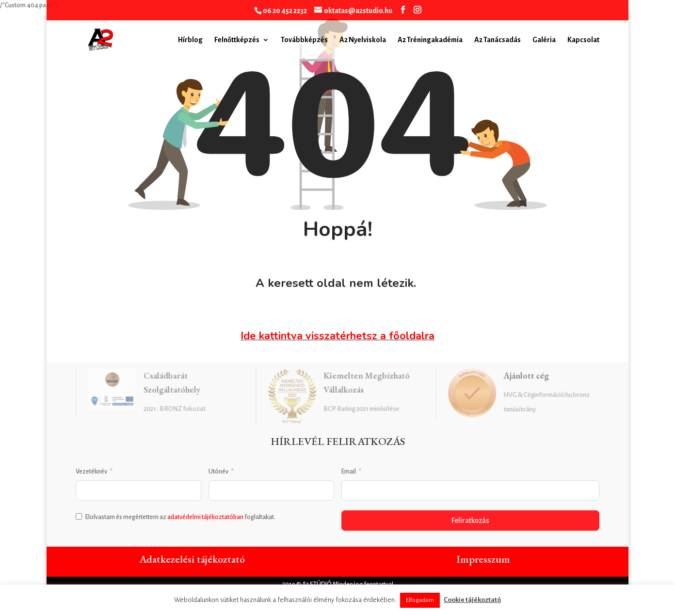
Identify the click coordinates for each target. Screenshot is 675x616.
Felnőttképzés (237, 40)
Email (349, 472)
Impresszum (483, 559)
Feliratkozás (470, 521)
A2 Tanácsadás (498, 40)
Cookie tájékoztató (472, 600)
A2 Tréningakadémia (430, 40)
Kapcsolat (583, 40)
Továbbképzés (304, 40)
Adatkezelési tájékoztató (192, 559)
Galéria (544, 40)
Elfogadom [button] (420, 600)
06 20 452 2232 (285, 11)
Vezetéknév (91, 472)
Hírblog (190, 40)
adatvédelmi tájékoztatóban (205, 517)
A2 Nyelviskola (363, 40)
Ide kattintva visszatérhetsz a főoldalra (337, 336)
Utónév (218, 472)
